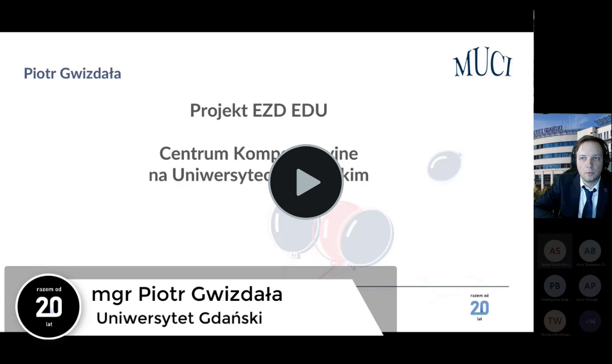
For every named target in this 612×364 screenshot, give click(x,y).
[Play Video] (306, 182)
